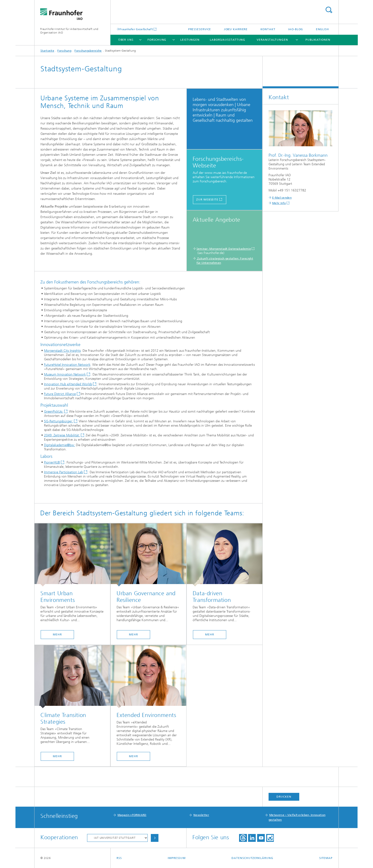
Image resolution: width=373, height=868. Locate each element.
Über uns (126, 40)
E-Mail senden (282, 198)
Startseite (47, 51)
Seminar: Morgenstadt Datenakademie (224, 249)
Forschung (157, 40)
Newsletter (201, 815)
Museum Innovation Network (65, 374)
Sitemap (326, 858)
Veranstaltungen (272, 40)
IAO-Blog (296, 29)
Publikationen (318, 40)
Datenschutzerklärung (252, 858)
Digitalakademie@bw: (59, 445)
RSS (119, 858)
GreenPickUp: (54, 412)
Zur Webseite (207, 200)
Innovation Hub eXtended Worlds (68, 384)
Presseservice (200, 29)
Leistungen (190, 40)
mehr (57, 634)
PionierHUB (52, 462)
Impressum (177, 858)
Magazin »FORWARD (132, 815)
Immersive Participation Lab (64, 472)
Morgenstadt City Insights (62, 351)
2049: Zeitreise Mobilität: (62, 435)
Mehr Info (279, 203)
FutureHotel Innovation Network (67, 365)
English (322, 29)
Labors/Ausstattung (228, 40)
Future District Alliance (60, 394)
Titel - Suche (329, 10)
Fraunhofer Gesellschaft (136, 29)
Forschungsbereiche (88, 51)
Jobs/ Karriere (236, 29)
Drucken (284, 797)
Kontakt (268, 29)
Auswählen (155, 838)
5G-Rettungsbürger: (59, 421)
